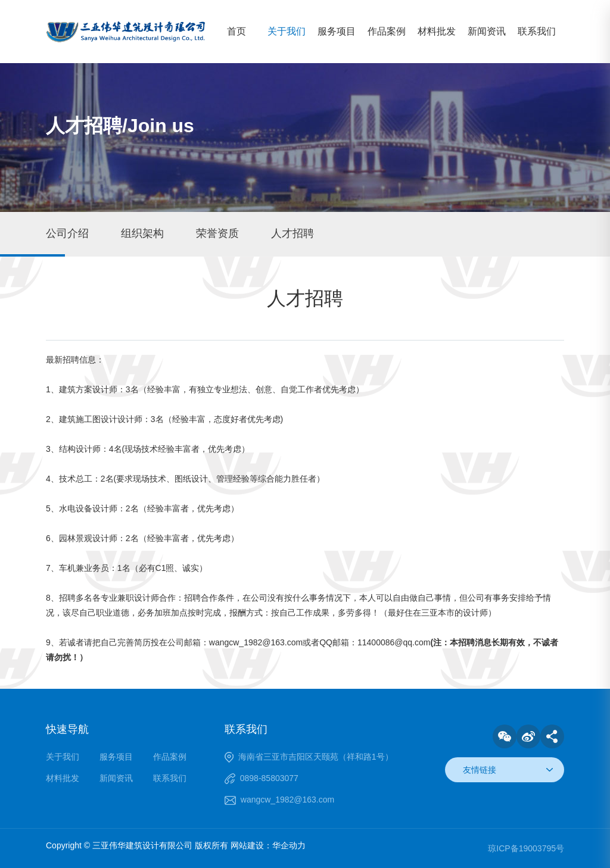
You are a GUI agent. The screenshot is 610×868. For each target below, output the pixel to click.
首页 (236, 31)
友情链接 (480, 770)
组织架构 (142, 233)
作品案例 (387, 31)
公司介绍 (67, 233)
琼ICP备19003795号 (526, 848)
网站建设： (251, 845)
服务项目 (337, 31)
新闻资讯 (487, 31)
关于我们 (287, 31)
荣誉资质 (217, 233)
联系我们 (537, 31)
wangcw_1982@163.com (287, 800)
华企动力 (289, 845)
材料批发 (437, 31)
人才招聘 (292, 233)
